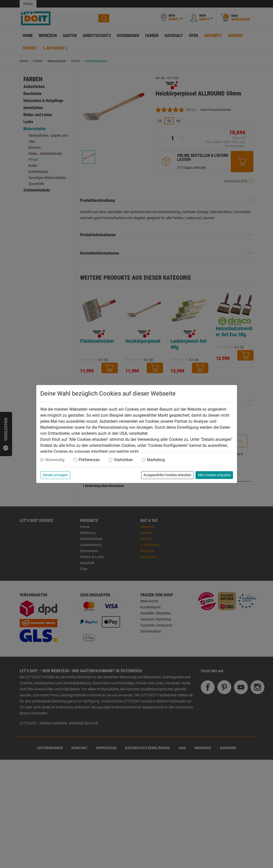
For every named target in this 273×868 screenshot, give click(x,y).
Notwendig (55, 460)
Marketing (156, 460)
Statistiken (123, 460)
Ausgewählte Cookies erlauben (167, 475)
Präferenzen (89, 460)
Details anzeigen (55, 475)
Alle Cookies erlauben (214, 475)
